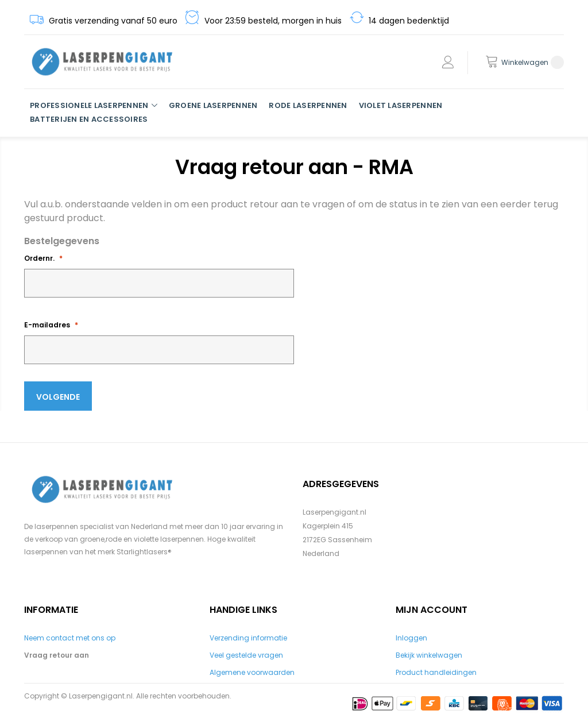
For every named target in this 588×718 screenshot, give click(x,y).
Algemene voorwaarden (252, 672)
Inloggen (411, 638)
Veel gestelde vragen (246, 655)
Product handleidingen (436, 672)
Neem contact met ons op (70, 638)
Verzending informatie (248, 638)
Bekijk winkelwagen (429, 655)
